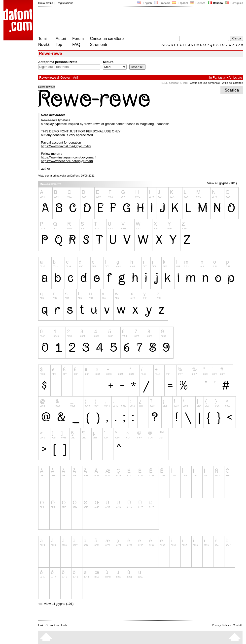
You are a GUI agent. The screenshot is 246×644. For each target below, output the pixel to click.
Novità (44, 45)
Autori (61, 39)
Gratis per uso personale (205, 83)
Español (180, 3)
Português (234, 3)
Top (59, 45)
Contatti (238, 625)
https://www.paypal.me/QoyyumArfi (66, 146)
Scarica (232, 90)
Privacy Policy (220, 625)
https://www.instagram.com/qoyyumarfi (69, 157)
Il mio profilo (46, 3)
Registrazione (65, 3)
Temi (42, 39)
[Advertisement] (129, 22)
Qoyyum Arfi (69, 77)
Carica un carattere (107, 39)
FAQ (76, 45)
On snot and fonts (56, 625)
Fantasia (219, 77)
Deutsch (198, 3)
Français (162, 3)
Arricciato (235, 77)
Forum (78, 39)
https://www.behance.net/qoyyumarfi (67, 161)
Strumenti (98, 45)
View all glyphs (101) (222, 183)
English (144, 3)
